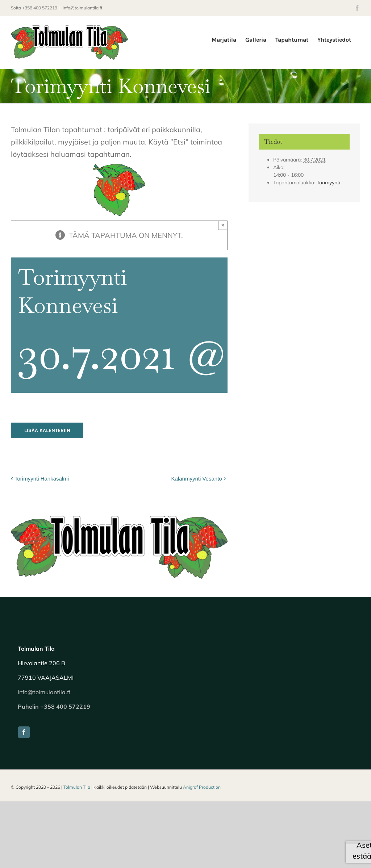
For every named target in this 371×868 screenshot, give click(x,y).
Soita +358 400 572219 (34, 8)
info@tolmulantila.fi (82, 8)
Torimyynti (328, 183)
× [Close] (223, 225)
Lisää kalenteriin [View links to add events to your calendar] (47, 430)
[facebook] (24, 732)
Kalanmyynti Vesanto (197, 479)
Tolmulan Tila (77, 787)
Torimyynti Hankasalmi (42, 479)
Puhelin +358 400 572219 (54, 706)
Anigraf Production (202, 787)
